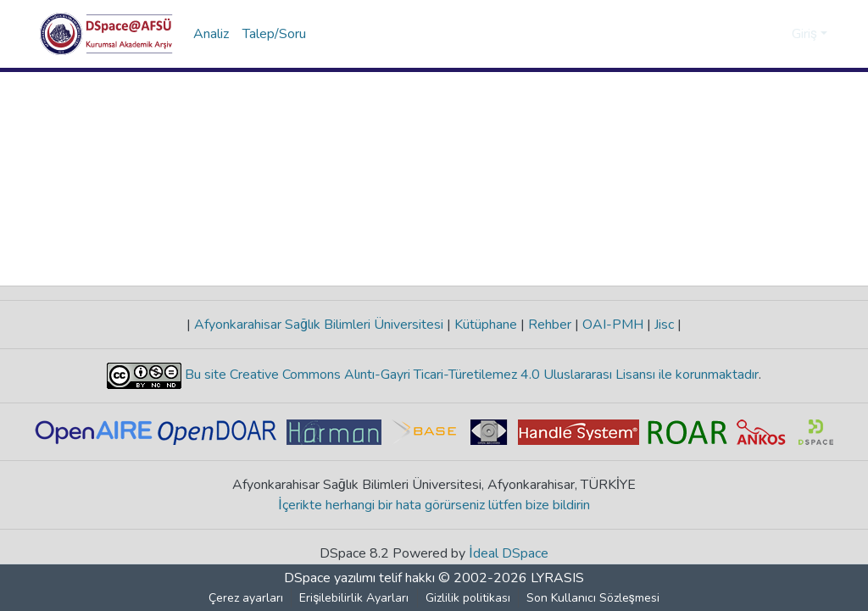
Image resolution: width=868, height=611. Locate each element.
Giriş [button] (806, 34)
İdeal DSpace (509, 553)
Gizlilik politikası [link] (468, 598)
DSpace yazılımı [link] (330, 578)
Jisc (664, 325)
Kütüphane (486, 325)
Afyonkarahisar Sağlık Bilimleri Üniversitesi (319, 325)
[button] (106, 34)
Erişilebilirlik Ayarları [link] (355, 598)
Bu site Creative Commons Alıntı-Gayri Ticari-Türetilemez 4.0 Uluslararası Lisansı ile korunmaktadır (470, 375)
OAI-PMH (613, 325)
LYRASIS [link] (557, 578)
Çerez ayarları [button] (247, 598)
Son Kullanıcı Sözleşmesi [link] (593, 598)
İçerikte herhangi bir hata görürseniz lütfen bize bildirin (434, 505)
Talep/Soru (274, 34)
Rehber (550, 325)
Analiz (211, 34)
